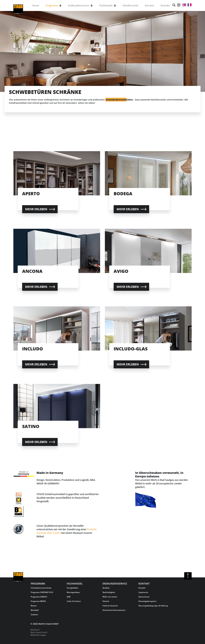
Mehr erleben (36, 209)
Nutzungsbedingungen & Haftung (153, 606)
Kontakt (165, 5)
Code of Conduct (74, 601)
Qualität (106, 588)
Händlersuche (130, 5)
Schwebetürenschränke (41, 588)
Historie (106, 601)
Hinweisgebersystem (147, 601)
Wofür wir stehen (110, 597)
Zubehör (34, 615)
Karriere (149, 5)
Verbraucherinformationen (114, 610)
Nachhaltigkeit (109, 592)
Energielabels (72, 588)
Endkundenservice (79, 5)
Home (36, 5)
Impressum (143, 592)
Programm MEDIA (38, 601)
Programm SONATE (39, 597)
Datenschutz (144, 597)
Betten (34, 606)
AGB (69, 597)
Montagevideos (73, 592)
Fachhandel (106, 5)
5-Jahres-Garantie (110, 606)
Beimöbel (35, 610)
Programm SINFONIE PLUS (42, 592)
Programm (52, 5)
